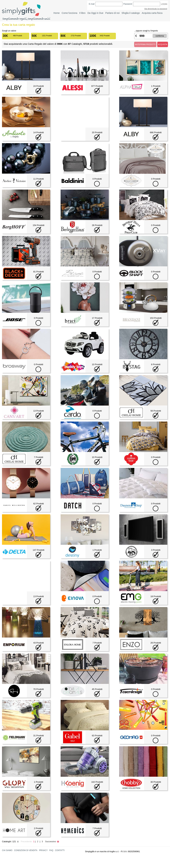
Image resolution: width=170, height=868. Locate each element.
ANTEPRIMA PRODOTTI (145, 44)
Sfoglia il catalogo (131, 13)
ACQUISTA (163, 44)
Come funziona (69, 13)
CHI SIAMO (7, 850)
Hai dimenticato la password (156, 9)
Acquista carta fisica (152, 13)
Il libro (82, 13)
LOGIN (164, 4)
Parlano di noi (113, 13)
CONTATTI (60, 850)
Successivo (52, 841)
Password (128, 4)
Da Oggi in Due (95, 13)
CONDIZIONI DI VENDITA (26, 850)
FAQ (51, 850)
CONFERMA (160, 36)
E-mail (92, 4)
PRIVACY (43, 850)
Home (57, 13)
